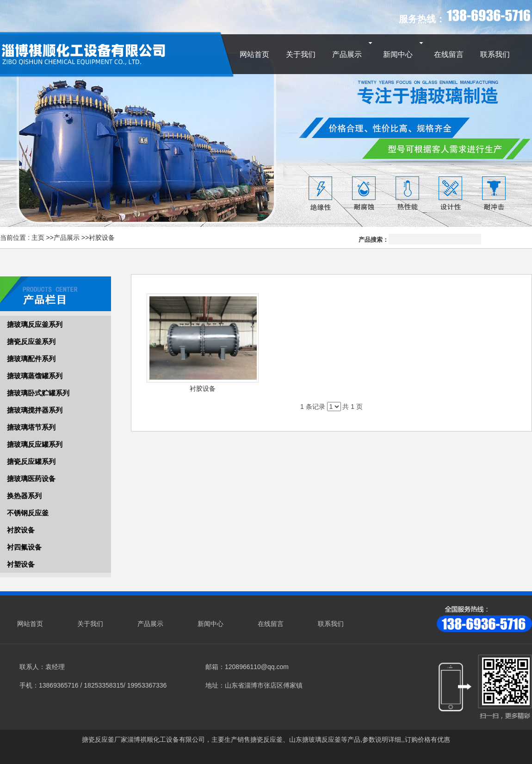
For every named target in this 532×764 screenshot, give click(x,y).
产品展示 (67, 238)
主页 (38, 238)
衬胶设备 (102, 238)
